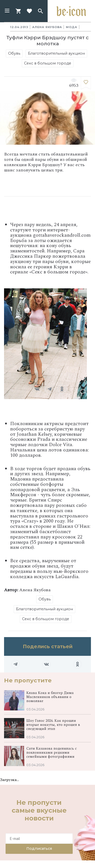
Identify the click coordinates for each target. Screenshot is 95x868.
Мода (71, 27)
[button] (7, 11)
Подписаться (39, 849)
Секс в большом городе (48, 63)
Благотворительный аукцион (56, 53)
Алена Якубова (47, 27)
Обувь (14, 53)
